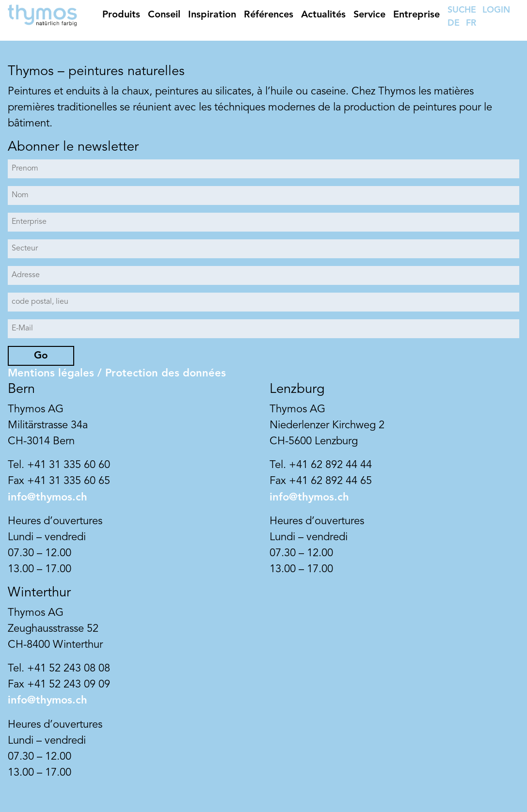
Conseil (164, 15)
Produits (121, 15)
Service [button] (369, 15)
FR (471, 23)
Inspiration (212, 15)
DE (454, 23)
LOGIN (496, 10)
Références (269, 15)
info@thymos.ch (48, 498)
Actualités (323, 15)
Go (41, 356)
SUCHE (462, 10)
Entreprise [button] (416, 15)
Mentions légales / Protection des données (117, 374)
